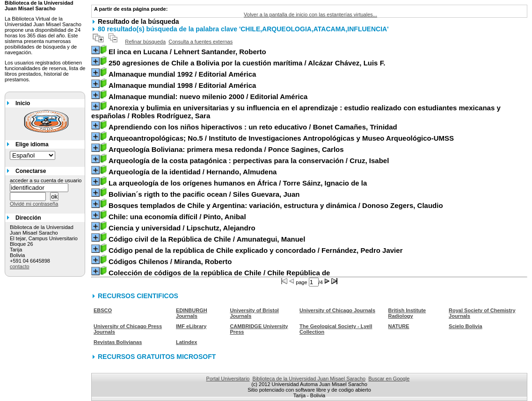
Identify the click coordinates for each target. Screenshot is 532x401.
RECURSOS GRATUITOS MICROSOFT (157, 357)
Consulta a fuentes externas (200, 42)
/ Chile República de (219, 273)
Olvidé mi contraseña (34, 204)
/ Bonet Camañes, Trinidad (253, 127)
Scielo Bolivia (466, 326)
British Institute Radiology (407, 313)
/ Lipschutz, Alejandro (182, 228)
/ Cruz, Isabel (249, 161)
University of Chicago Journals (337, 310)
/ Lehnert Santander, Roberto (187, 52)
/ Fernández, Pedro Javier (256, 250)
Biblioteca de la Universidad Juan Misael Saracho (309, 379)
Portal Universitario (228, 379)
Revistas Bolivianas (118, 342)
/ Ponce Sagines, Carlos (226, 149)
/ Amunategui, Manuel (207, 239)
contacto (20, 266)
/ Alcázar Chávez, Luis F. (247, 63)
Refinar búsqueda (145, 42)
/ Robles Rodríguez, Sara (296, 112)
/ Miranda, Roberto (170, 261)
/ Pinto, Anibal (177, 217)
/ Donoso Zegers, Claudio (276, 205)
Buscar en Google (389, 379)
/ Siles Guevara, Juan (204, 194)
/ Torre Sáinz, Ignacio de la (238, 183)
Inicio (23, 103)
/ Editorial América (182, 74)
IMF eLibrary (191, 326)
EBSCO (103, 310)
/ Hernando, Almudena (193, 172)
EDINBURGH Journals (192, 313)
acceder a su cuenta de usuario (46, 180)
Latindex (186, 342)
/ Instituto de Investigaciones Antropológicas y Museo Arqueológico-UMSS (281, 138)
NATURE (399, 326)
